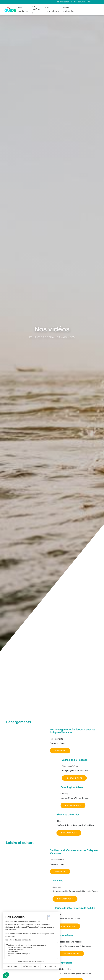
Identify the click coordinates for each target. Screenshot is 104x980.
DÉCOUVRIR (60, 751)
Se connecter (65, 2)
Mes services (80, 2)
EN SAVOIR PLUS (74, 778)
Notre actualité (68, 9)
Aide (90, 2)
